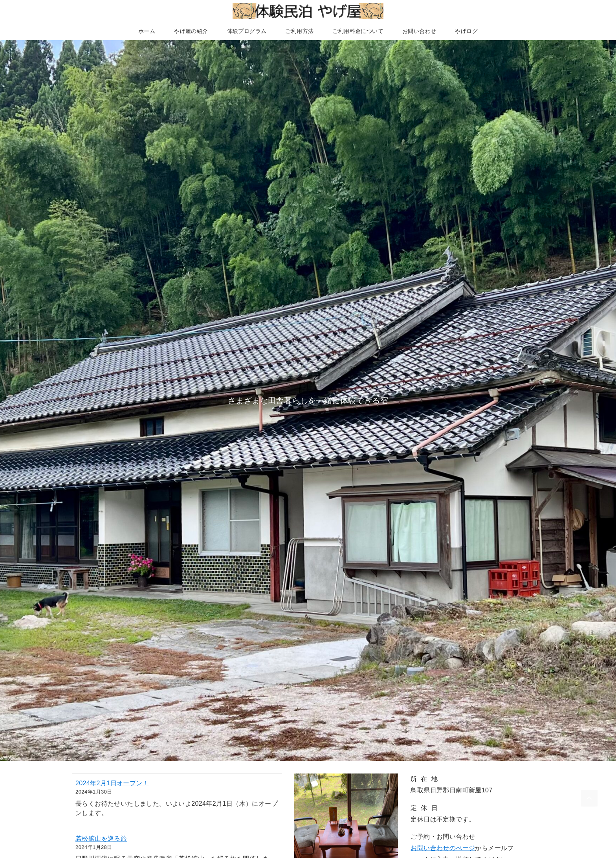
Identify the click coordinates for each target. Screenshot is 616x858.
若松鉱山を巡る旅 (101, 839)
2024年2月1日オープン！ (112, 783)
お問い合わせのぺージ (443, 848)
